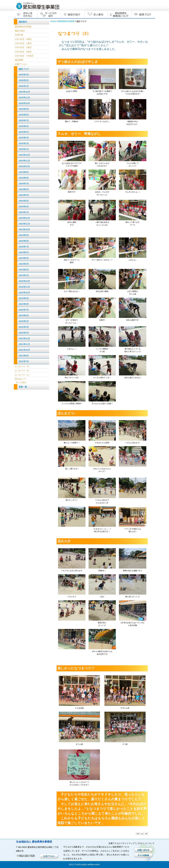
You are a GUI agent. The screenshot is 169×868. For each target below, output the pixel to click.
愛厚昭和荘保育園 (66, 21)
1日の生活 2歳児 (23, 47)
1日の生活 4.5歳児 (24, 56)
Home (53, 21)
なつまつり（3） (23, 366)
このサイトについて (145, 843)
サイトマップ (128, 843)
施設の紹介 (20, 31)
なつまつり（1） (23, 375)
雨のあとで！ (21, 379)
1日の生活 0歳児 (23, 39)
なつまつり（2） (23, 370)
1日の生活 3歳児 (23, 52)
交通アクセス (21, 64)
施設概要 (19, 60)
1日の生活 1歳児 (23, 43)
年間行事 (19, 35)
